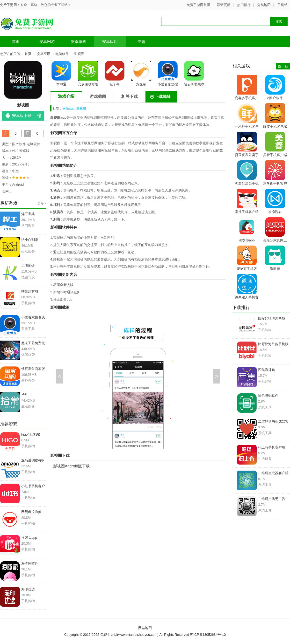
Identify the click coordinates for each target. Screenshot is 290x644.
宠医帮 (141, 73)
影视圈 (81, 108)
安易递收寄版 (88, 73)
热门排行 (244, 5)
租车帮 (115, 73)
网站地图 (145, 628)
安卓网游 (47, 42)
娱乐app (68, 108)
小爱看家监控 (168, 73)
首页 (16, 42)
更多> (42, 203)
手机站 (283, 5)
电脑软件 (62, 54)
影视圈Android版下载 (71, 466)
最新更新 (224, 5)
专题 (141, 42)
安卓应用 (110, 42)
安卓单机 (79, 42)
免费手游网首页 (198, 5)
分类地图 (264, 5)
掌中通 (61, 73)
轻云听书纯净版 (194, 74)
